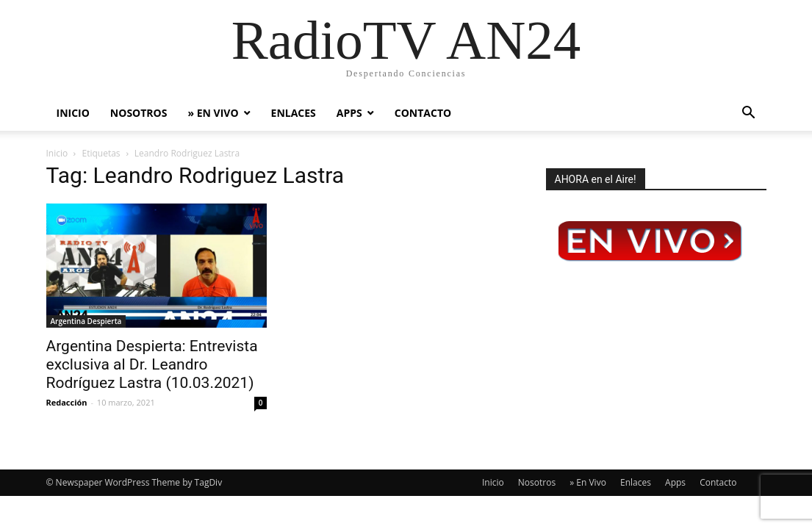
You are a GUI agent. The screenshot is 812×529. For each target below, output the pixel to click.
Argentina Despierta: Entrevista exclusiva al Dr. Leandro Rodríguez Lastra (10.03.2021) (152, 364)
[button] (749, 114)
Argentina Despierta (86, 321)
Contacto (423, 113)
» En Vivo (213, 113)
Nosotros (139, 113)
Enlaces (294, 113)
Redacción (67, 402)
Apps (349, 113)
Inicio (73, 113)
